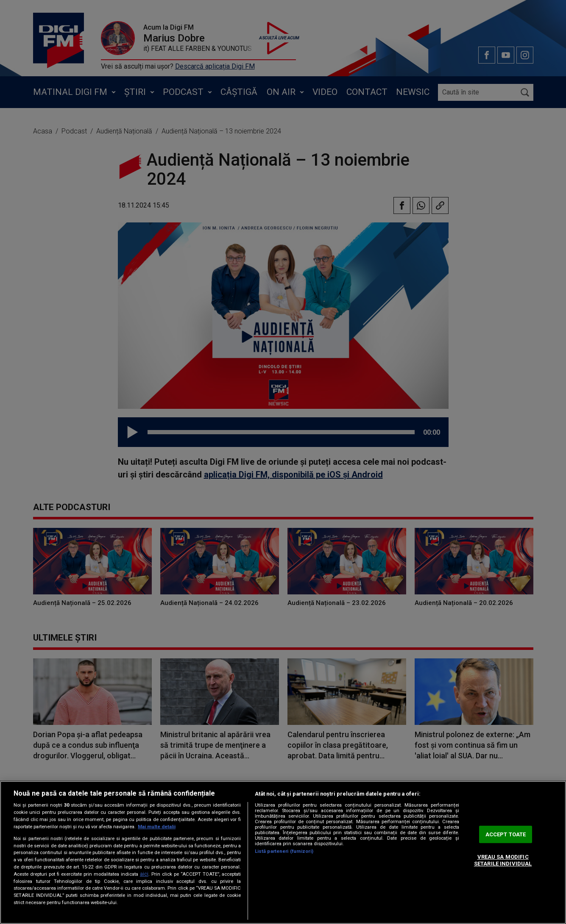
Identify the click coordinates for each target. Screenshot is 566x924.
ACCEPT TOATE (506, 834)
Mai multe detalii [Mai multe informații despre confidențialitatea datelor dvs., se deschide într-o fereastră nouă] (157, 827)
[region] (283, 852)
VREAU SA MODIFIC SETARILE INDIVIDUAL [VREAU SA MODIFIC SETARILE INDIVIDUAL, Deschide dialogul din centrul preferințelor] (503, 861)
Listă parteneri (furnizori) (284, 851)
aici (144, 874)
